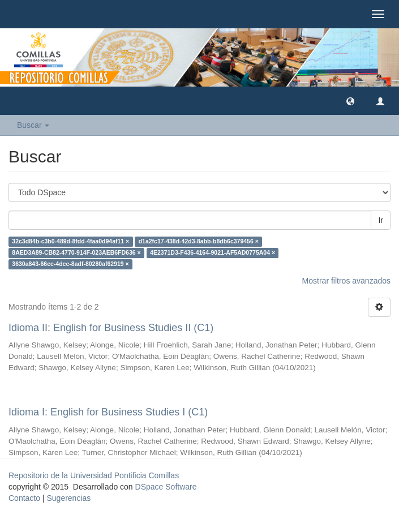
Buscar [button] (33, 125)
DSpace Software (166, 487)
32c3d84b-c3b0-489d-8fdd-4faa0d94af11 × (70, 242)
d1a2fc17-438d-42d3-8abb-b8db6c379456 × (199, 242)
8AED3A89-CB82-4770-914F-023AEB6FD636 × (76, 253)
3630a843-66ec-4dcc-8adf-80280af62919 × (70, 264)
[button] (350, 101)
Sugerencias (68, 498)
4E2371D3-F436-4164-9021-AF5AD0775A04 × (213, 253)
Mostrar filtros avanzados (346, 281)
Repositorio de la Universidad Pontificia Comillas (94, 475)
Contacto (24, 498)
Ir (381, 220)
